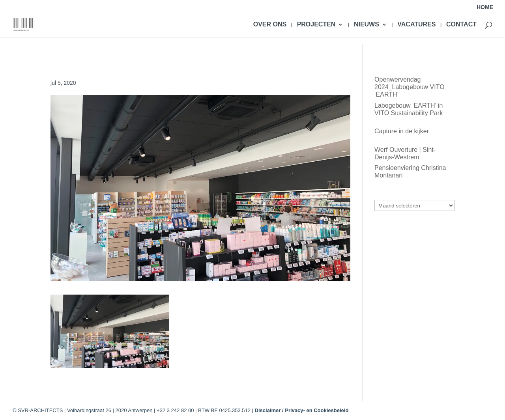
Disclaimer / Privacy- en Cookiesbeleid (302, 410)
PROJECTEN (316, 25)
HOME (485, 7)
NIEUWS (367, 25)
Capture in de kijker (402, 131)
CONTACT (461, 25)
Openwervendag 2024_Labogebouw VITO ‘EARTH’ (410, 87)
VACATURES (416, 25)
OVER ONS (270, 25)
